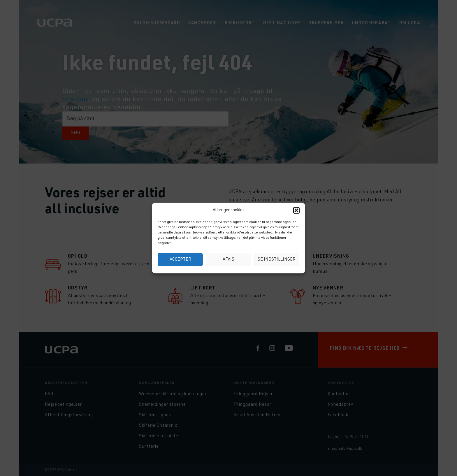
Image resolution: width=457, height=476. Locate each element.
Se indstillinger (277, 259)
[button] (296, 210)
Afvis (228, 259)
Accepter (180, 259)
